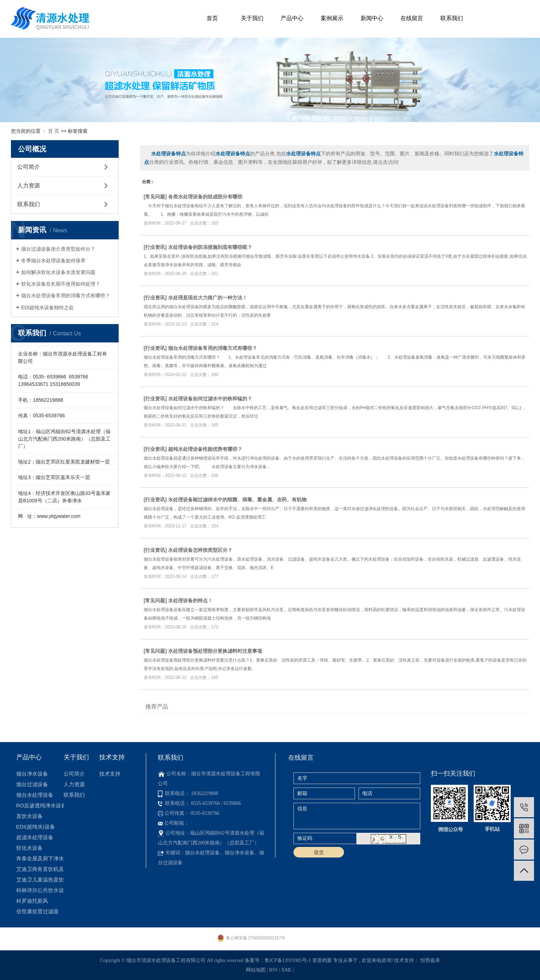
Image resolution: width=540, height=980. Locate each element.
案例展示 (332, 18)
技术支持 (110, 774)
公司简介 (29, 167)
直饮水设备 (29, 816)
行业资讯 (155, 247)
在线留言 (412, 18)
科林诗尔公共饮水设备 (40, 890)
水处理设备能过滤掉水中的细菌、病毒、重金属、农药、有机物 (237, 500)
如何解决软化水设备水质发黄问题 (58, 272)
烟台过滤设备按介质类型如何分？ (58, 249)
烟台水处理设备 (35, 795)
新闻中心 (372, 18)
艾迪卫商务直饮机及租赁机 (40, 869)
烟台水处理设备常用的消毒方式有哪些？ (66, 295)
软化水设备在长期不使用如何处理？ (61, 284)
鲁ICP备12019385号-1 (288, 960)
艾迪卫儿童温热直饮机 (40, 880)
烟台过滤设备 (32, 784)
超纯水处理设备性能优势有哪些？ (205, 449)
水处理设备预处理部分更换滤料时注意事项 (215, 651)
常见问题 (155, 197)
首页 (212, 18)
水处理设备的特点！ (190, 600)
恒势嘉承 (430, 960)
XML (287, 970)
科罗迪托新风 (32, 901)
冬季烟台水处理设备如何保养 (53, 261)
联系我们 (452, 18)
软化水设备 (29, 848)
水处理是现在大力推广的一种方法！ (208, 298)
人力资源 (29, 186)
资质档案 (322, 960)
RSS (274, 970)
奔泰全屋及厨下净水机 (40, 858)
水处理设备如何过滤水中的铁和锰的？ (210, 399)
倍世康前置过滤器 (37, 911)
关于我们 (252, 18)
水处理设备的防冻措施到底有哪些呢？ (210, 247)
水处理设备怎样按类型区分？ (200, 550)
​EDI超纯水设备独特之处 (48, 307)
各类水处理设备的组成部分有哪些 (205, 197)
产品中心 (292, 18)
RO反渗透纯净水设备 (40, 805)
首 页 (54, 131)
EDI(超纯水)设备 (36, 827)
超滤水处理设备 (35, 837)
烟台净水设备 (32, 774)
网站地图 (256, 970)
